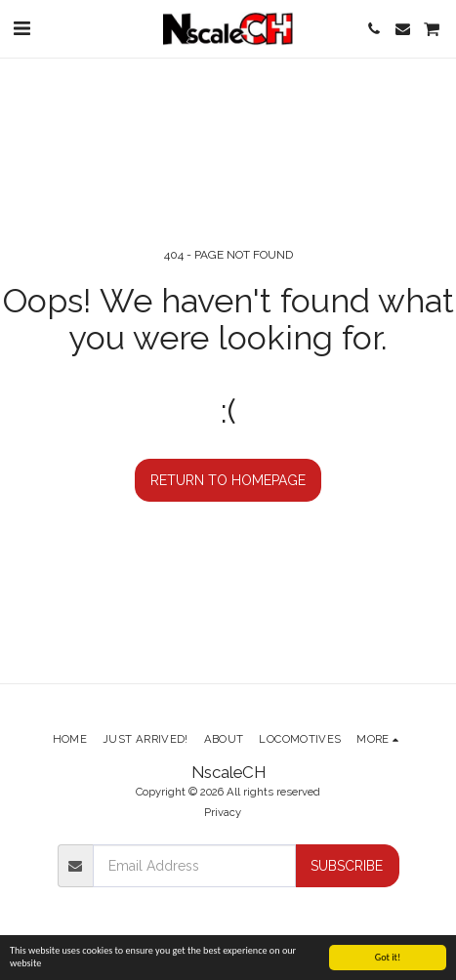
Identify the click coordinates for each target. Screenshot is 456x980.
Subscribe (347, 866)
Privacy (223, 812)
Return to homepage (228, 480)
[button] (21, 28)
